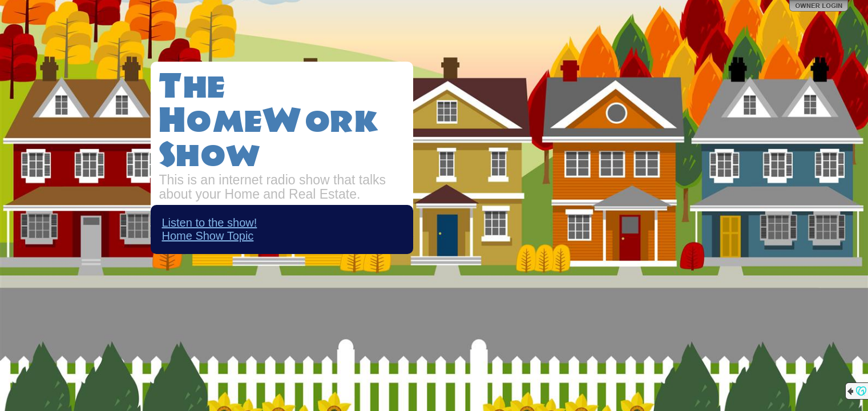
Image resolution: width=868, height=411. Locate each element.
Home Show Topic (208, 236)
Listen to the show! (210, 223)
